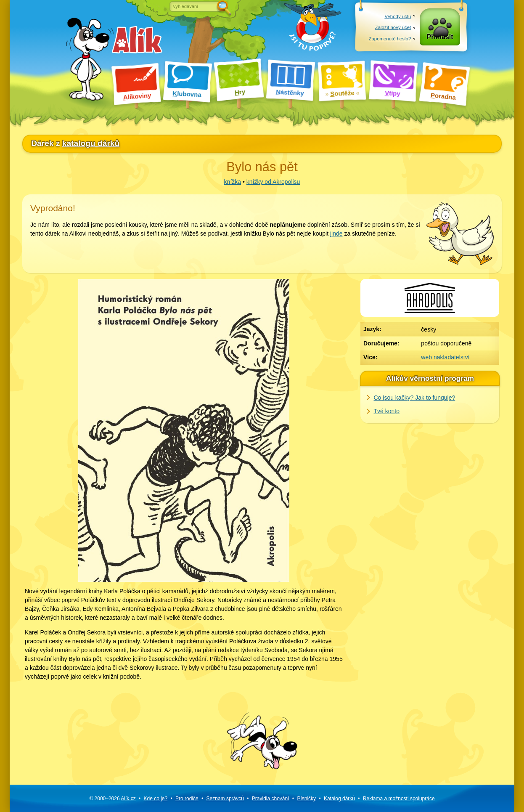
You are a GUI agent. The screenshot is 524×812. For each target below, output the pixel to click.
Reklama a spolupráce (399, 799)
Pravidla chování (271, 799)
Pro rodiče (187, 799)
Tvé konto (387, 411)
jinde (336, 234)
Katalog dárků (339, 799)
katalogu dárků (91, 143)
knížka (233, 182)
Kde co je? (155, 799)
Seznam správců (225, 799)
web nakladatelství (445, 357)
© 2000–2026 (112, 799)
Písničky (306, 799)
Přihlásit (440, 38)
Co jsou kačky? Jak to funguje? (415, 398)
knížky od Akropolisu (273, 182)
